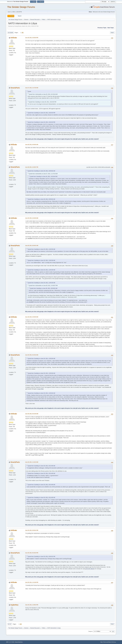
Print (112, 33)
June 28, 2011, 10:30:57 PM (32, 167)
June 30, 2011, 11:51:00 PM (32, 582)
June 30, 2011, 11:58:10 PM (32, 605)
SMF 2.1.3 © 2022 (10, 642)
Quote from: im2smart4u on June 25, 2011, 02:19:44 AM (43, 94)
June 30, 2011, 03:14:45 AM (32, 414)
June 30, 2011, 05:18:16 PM (32, 553)
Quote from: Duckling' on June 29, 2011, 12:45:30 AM (41, 249)
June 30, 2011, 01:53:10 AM (32, 355)
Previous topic (102, 28)
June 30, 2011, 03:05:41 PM (32, 530)
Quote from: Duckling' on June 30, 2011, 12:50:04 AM (41, 359)
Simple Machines (19, 642)
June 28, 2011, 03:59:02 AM (32, 145)
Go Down (10, 33)
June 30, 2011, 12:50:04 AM (32, 317)
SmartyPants (15, 88)
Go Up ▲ (114, 642)
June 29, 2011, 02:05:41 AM (32, 246)
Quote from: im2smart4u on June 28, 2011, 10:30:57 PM (43, 286)
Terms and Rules (107, 642)
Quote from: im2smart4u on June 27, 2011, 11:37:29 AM (43, 174)
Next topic (111, 28)
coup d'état (40, 389)
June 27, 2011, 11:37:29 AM (32, 88)
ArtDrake (14, 38)
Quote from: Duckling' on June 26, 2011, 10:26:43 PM (43, 102)
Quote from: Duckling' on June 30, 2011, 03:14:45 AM (41, 466)
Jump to (90, 631)
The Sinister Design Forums (21, 7)
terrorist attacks (90, 569)
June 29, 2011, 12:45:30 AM (32, 218)
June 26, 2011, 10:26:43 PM (32, 38)
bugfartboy (14, 605)
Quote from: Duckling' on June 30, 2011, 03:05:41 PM (41, 557)
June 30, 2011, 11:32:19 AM (32, 462)
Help (101, 642)
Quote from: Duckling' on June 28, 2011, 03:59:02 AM (41, 171)
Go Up (10, 624)
